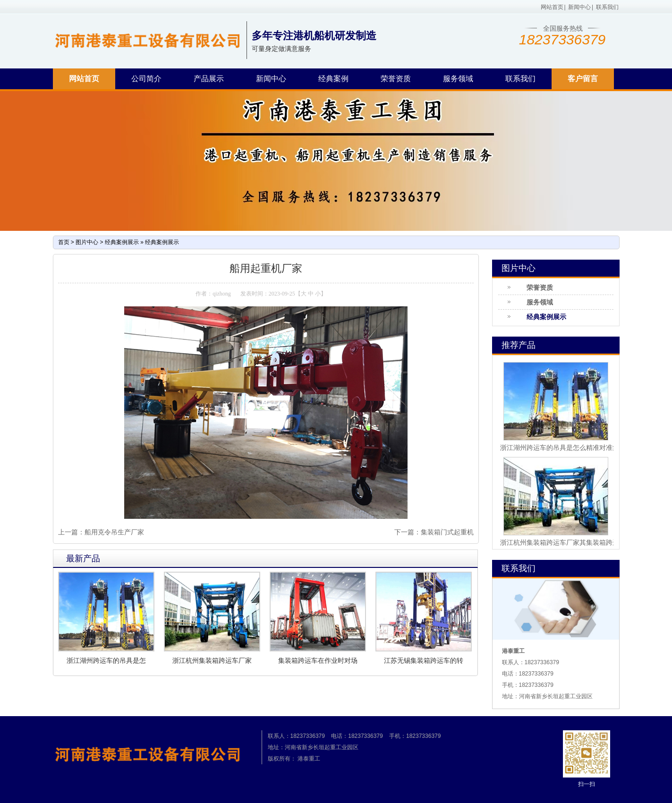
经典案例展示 (122, 242)
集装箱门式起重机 (447, 532)
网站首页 (552, 7)
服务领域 (458, 79)
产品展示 (209, 79)
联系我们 (607, 7)
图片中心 (87, 242)
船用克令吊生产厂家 (114, 532)
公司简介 (146, 79)
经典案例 (333, 79)
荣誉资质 (396, 79)
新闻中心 (579, 7)
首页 (64, 242)
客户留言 (583, 79)
